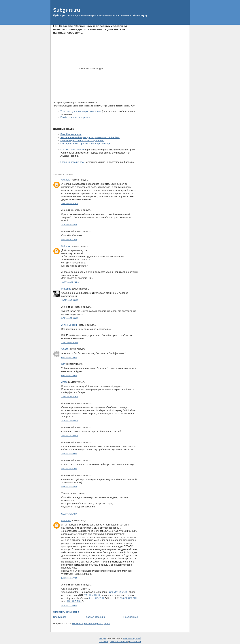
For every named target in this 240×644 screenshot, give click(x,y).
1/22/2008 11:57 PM (70, 204)
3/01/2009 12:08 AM (70, 318)
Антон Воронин (70, 325)
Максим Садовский (132, 638)
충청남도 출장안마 (119, 592)
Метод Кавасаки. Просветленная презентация (86, 144)
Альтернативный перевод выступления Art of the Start (90, 137)
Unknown (66, 180)
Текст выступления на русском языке (81, 111)
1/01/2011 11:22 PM (70, 421)
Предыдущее (131, 617)
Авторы (102, 638)
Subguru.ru (67, 10)
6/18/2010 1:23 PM (69, 357)
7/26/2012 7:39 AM (69, 454)
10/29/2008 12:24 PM (70, 282)
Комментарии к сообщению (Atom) (91, 623)
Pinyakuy (66, 289)
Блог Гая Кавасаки (71, 134)
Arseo (65, 382)
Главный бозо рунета (72, 162)
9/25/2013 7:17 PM (69, 514)
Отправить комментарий (67, 612)
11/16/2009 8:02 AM (70, 343)
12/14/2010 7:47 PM (70, 396)
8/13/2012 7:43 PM (69, 487)
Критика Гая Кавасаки (73, 150)
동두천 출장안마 (129, 598)
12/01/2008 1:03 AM (70, 300)
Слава (65, 349)
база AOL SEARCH (119, 641)
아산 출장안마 (97, 598)
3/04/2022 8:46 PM (69, 605)
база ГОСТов (135, 641)
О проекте (103, 641)
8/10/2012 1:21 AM (69, 469)
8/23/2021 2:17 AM (69, 578)
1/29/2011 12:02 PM (70, 436)
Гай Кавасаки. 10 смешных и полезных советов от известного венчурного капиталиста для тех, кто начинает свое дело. (90, 29)
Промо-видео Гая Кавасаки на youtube (82, 140)
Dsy (63, 364)
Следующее (60, 617)
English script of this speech (75, 117)
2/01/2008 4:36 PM (69, 225)
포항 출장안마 (74, 601)
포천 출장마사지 (92, 595)
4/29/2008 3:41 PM (69, 240)
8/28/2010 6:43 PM (69, 376)
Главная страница (95, 617)
